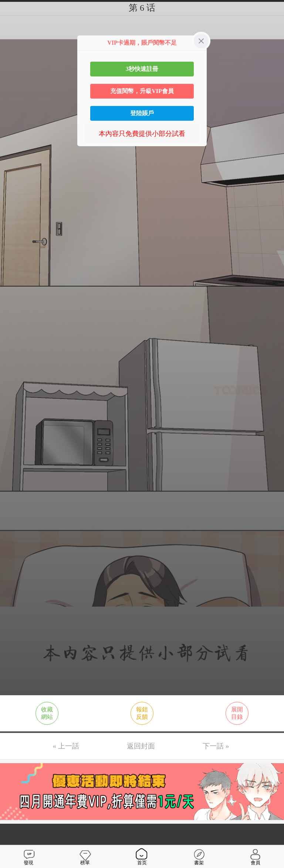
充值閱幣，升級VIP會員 (142, 91)
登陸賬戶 (142, 113)
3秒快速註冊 (142, 69)
